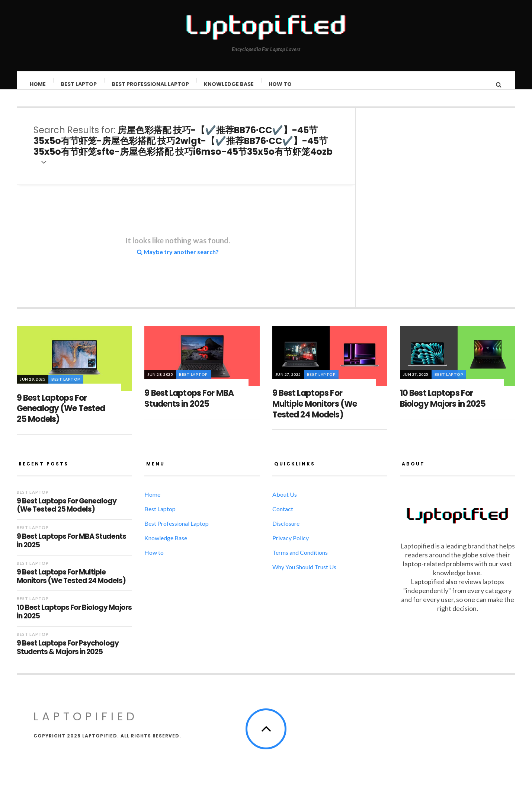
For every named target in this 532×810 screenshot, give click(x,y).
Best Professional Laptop (151, 84)
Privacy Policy (291, 545)
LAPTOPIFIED (86, 724)
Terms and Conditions (300, 560)
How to (281, 84)
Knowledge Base (229, 84)
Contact (283, 516)
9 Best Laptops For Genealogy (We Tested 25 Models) (61, 416)
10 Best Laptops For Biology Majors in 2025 (443, 406)
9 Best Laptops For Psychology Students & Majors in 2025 (68, 655)
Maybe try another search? (178, 259)
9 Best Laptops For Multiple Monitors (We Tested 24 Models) (315, 411)
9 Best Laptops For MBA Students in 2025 (189, 406)
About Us (285, 502)
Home (38, 84)
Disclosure (286, 531)
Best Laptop (79, 84)
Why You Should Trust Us (304, 574)
